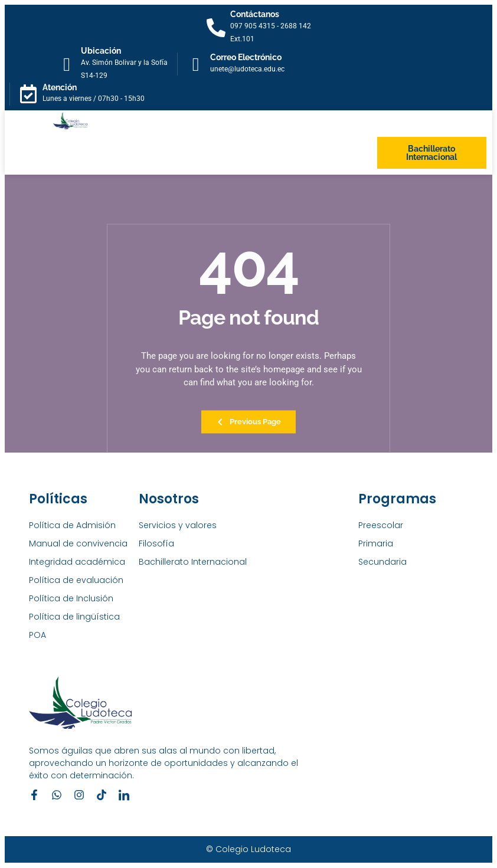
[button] (54, 153)
